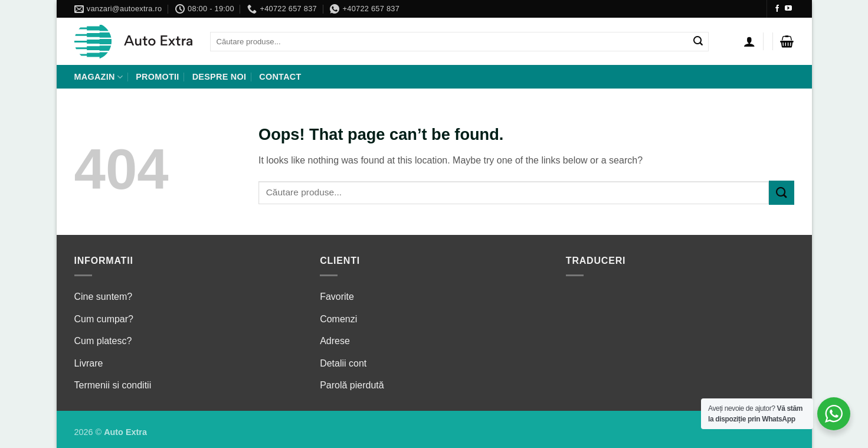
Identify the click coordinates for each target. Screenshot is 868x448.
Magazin (99, 77)
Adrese (335, 341)
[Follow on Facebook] (777, 9)
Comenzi (338, 319)
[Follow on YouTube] (788, 9)
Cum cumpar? (104, 319)
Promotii (157, 77)
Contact (280, 77)
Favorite (337, 297)
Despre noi (220, 77)
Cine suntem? (104, 297)
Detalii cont (343, 363)
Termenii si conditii (113, 385)
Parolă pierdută (352, 385)
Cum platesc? (103, 341)
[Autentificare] (749, 41)
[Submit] (699, 42)
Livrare (89, 363)
